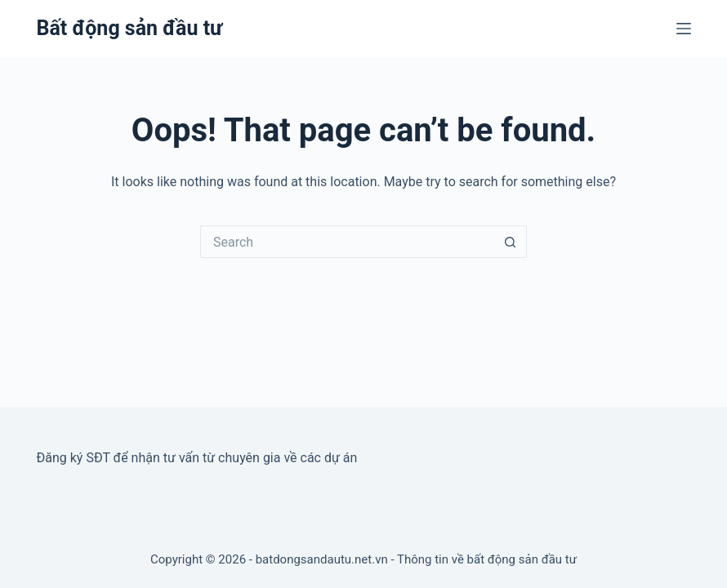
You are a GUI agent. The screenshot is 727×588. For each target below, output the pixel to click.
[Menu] (684, 29)
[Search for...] (347, 242)
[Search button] (511, 242)
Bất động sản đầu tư (130, 28)
